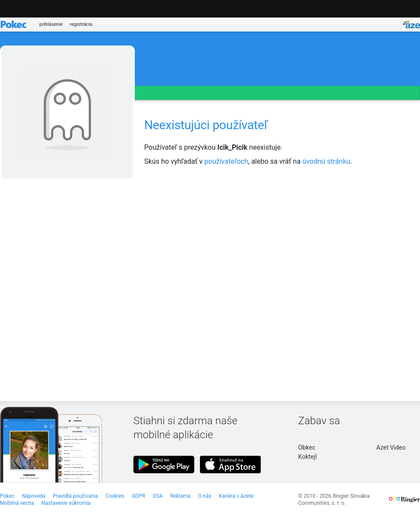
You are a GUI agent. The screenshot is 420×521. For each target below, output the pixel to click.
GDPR (138, 496)
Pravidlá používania (75, 496)
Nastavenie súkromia (66, 503)
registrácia (81, 24)
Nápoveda (34, 496)
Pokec (7, 496)
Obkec (307, 447)
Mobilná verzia (17, 503)
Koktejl (308, 457)
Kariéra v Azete (236, 496)
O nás (205, 496)
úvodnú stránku (326, 161)
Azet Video (391, 447)
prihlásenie (51, 24)
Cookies (115, 496)
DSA (158, 496)
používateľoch (226, 161)
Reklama (180, 496)
